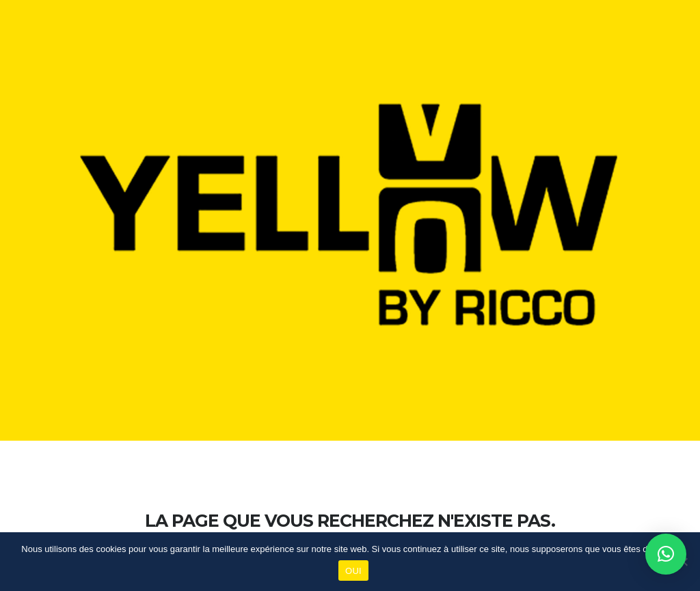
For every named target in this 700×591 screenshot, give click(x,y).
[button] (666, 554)
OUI (353, 571)
